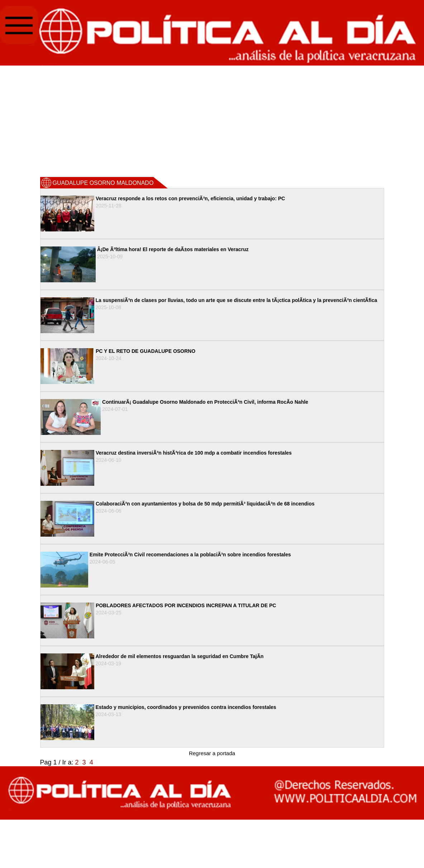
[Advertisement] (212, 121)
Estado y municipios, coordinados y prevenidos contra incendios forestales (186, 707)
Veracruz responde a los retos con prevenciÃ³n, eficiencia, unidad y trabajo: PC (190, 198)
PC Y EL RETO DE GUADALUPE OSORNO (146, 351)
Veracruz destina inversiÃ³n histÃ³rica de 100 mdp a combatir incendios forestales (194, 453)
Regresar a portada (212, 753)
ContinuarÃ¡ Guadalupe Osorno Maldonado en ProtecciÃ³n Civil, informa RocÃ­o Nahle (205, 402)
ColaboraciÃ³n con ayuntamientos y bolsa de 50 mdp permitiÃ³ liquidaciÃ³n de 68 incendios (205, 504)
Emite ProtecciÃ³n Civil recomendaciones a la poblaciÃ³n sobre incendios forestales (190, 555)
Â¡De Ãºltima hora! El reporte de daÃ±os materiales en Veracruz (173, 249)
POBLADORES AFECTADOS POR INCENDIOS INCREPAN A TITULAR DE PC (186, 605)
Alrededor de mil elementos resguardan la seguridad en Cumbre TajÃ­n (180, 656)
